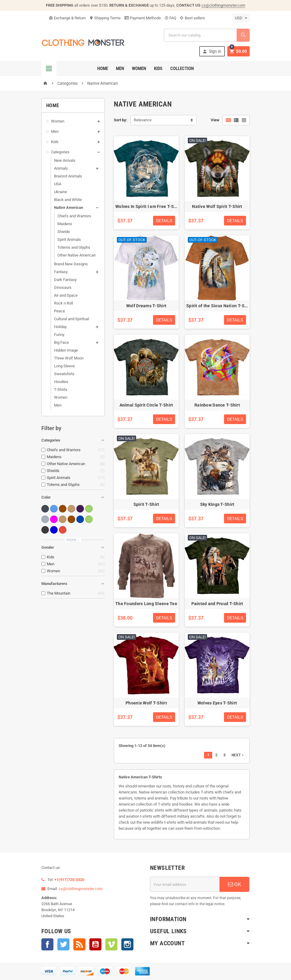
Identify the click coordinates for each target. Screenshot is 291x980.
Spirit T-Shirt (146, 504)
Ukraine (61, 192)
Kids (158, 69)
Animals (61, 168)
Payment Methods (143, 18)
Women (139, 69)
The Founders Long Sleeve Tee (146, 604)
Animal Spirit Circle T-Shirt (146, 405)
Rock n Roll (64, 303)
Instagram (127, 944)
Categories (60, 152)
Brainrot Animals (68, 176)
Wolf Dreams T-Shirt (146, 306)
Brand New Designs (71, 264)
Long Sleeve (64, 366)
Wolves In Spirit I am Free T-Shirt (148, 206)
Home (103, 69)
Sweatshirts (64, 374)
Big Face (61, 342)
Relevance (143, 120)
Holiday (60, 327)
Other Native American (77, 255)
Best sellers (192, 18)
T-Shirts (61, 389)
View (215, 120)
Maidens (65, 224)
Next (238, 755)
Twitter (63, 944)
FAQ (170, 18)
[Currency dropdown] (241, 18)
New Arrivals (65, 160)
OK (235, 884)
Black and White (68, 200)
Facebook (47, 944)
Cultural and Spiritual (72, 319)
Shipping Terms (105, 18)
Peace (59, 311)
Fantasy (61, 272)
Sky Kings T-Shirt (217, 504)
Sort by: (121, 120)
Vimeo (111, 944)
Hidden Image (66, 350)
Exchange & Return (67, 18)
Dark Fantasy (65, 280)
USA (58, 184)
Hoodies (61, 382)
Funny (59, 335)
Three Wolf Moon (69, 358)
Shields (64, 232)
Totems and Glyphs (74, 247)
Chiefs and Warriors (74, 216)
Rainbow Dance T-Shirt (217, 405)
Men (120, 69)
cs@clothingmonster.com (223, 5)
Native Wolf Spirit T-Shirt (217, 206)
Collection (182, 69)
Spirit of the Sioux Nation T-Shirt (219, 306)
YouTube (95, 944)
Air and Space (66, 295)
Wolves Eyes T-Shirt (217, 703)
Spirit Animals (69, 239)
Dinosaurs (63, 287)
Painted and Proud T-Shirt (217, 604)
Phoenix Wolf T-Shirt (146, 703)
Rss (79, 944)
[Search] (207, 35)
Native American (69, 207)
